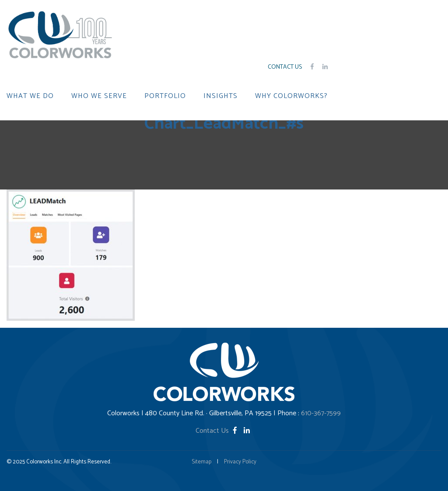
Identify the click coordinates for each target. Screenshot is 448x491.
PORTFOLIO (165, 96)
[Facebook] (236, 431)
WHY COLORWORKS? (291, 96)
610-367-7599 (321, 413)
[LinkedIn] (247, 431)
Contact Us (285, 67)
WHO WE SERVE (99, 96)
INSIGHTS (220, 96)
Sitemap (201, 462)
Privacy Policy (240, 462)
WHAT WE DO (30, 96)
